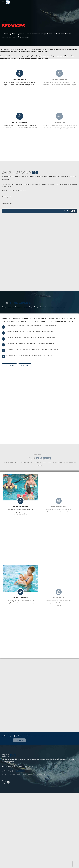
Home (4, 21)
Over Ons (13, 21)
